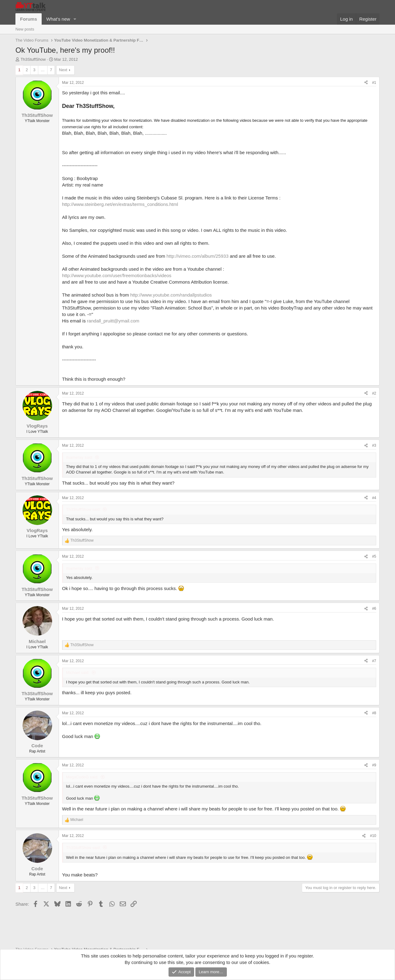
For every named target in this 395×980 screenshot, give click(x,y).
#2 (374, 393)
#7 (374, 661)
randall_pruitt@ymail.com (113, 321)
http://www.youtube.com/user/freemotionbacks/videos (117, 275)
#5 (374, 556)
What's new (58, 19)
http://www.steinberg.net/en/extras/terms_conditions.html (120, 204)
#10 (373, 836)
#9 (374, 765)
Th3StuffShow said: (83, 509)
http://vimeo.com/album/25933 (198, 256)
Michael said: (78, 672)
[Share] (366, 83)
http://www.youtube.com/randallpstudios (171, 295)
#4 (374, 498)
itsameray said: (79, 457)
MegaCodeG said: (82, 777)
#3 (374, 445)
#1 (374, 83)
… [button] (43, 70)
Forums (29, 19)
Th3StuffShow (33, 59)
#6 (374, 609)
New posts (25, 29)
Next (63, 70)
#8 (374, 713)
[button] (75, 19)
